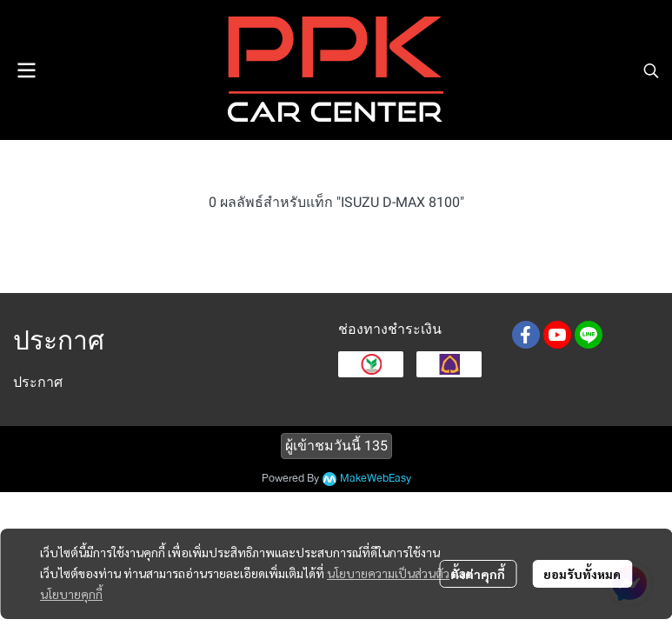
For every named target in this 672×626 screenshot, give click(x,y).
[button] (651, 70)
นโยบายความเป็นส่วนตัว (388, 573)
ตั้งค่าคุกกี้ (478, 574)
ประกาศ (38, 382)
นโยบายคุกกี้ (71, 594)
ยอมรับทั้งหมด (582, 574)
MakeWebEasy (376, 479)
